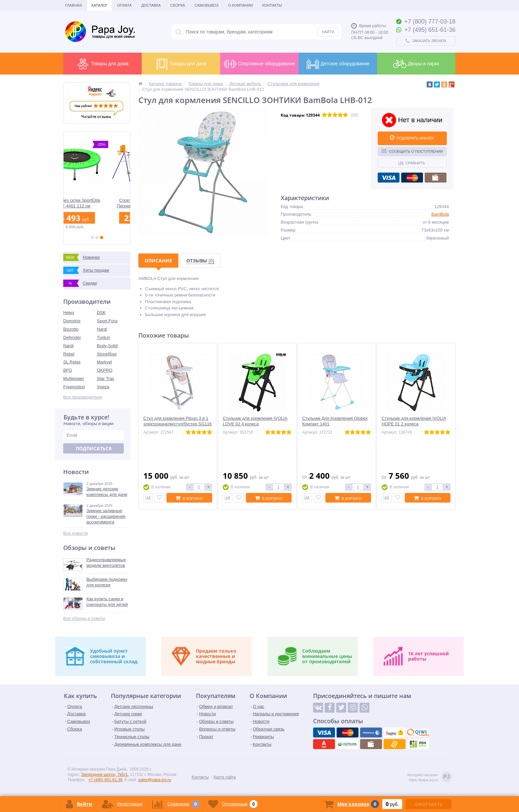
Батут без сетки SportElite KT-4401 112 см (97, 203)
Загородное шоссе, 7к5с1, (105, 775)
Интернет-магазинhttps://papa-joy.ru (430, 777)
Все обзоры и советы (84, 618)
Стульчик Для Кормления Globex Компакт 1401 (335, 421)
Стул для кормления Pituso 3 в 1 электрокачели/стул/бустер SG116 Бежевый (178, 424)
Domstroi (72, 321)
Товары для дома (102, 64)
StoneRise (107, 354)
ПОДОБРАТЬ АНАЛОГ (412, 137)
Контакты (272, 5)
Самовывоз (207, 5)
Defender (72, 337)
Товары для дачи (181, 64)
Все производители (83, 397)
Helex (69, 313)
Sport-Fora (107, 321)
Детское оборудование (338, 64)
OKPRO (105, 370)
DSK (101, 313)
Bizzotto (71, 329)
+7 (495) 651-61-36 (105, 780)
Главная (73, 5)
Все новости (75, 533)
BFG (68, 370)
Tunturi (104, 337)
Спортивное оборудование (259, 64)
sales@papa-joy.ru (155, 780)
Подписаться (94, 448)
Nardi (102, 329)
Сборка (178, 5)
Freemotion (74, 387)
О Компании (240, 5)
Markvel (105, 362)
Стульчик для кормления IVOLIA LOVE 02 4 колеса (255, 421)
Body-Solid (107, 346)
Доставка (151, 5)
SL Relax (72, 362)
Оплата (124, 5)
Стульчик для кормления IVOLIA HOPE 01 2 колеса (414, 421)
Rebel (69, 354)
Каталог (99, 5)
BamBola (440, 214)
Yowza (103, 387)
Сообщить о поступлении (412, 151)
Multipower (74, 379)
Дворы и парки (416, 64)
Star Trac (106, 379)
